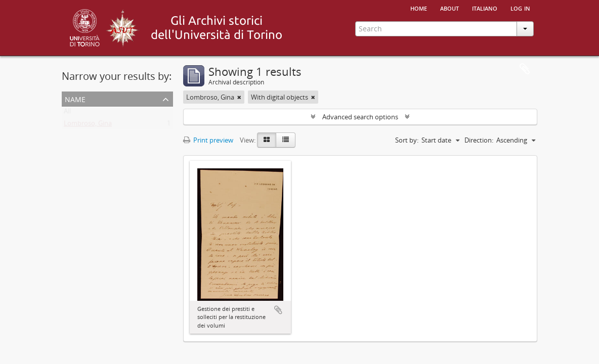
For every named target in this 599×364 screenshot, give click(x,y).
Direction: (479, 140)
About (450, 8)
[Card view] (267, 140)
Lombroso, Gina (88, 125)
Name (75, 98)
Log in (520, 8)
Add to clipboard (278, 310)
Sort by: (407, 140)
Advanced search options (360, 117)
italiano (485, 8)
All (67, 113)
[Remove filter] (239, 97)
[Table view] (286, 140)
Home (419, 8)
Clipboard (525, 69)
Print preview (208, 140)
